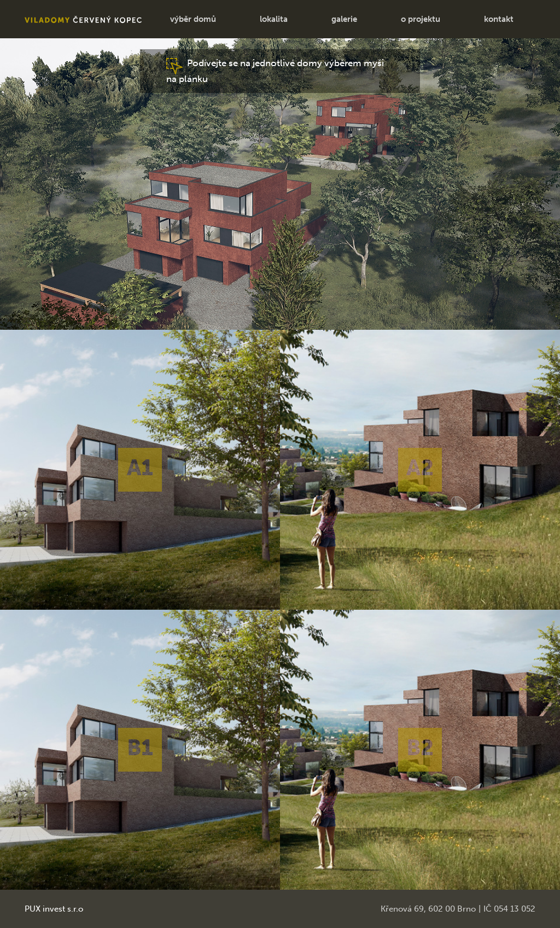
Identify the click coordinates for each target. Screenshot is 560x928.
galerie (344, 19)
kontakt (499, 19)
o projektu (421, 19)
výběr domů (193, 19)
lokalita (274, 19)
